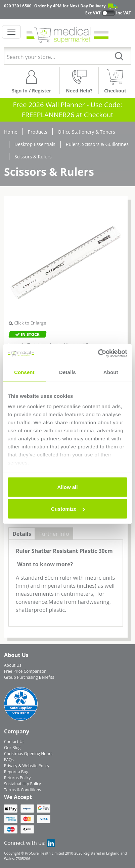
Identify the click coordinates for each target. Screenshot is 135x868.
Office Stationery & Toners (86, 132)
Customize (68, 509)
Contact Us (14, 742)
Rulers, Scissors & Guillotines (97, 144)
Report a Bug (16, 772)
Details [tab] (67, 372)
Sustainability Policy (22, 784)
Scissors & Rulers (33, 157)
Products (38, 132)
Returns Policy (17, 778)
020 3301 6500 (18, 6)
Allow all (68, 487)
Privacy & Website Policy (27, 766)
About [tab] (111, 372)
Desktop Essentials (35, 144)
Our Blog (12, 748)
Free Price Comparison (25, 671)
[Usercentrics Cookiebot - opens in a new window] (98, 354)
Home (11, 132)
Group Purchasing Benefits (29, 677)
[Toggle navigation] (11, 32)
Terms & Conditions (22, 790)
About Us (13, 665)
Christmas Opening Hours (28, 754)
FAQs (9, 760)
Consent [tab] (24, 372)
